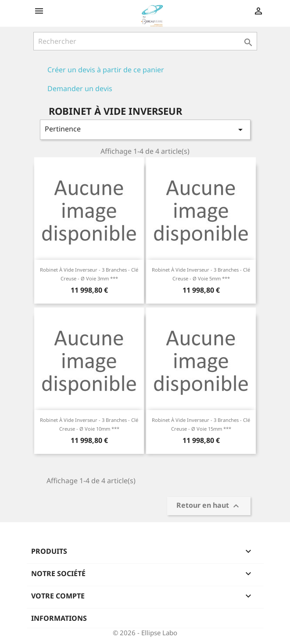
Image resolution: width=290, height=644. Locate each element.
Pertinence (145, 129)
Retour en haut (209, 506)
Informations (59, 618)
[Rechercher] (145, 41)
